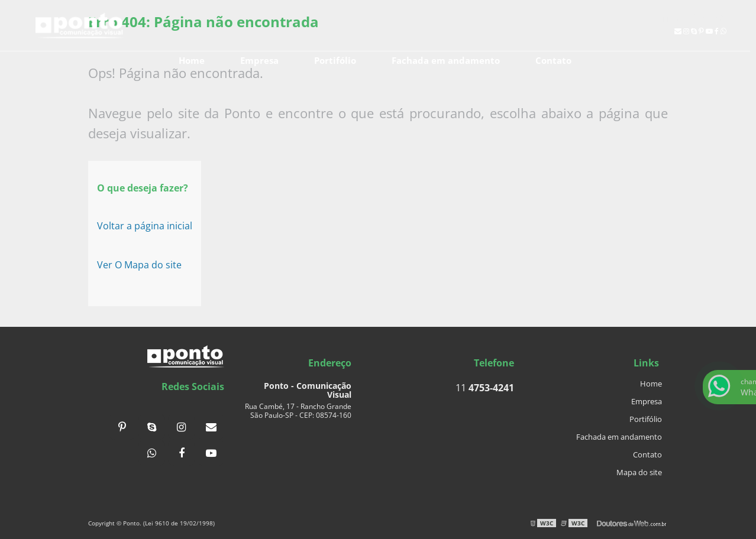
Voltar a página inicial (145, 226)
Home (192, 60)
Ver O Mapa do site (139, 265)
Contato (553, 60)
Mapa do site (639, 472)
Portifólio (335, 60)
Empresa (259, 60)
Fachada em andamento (446, 60)
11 (690, 18)
